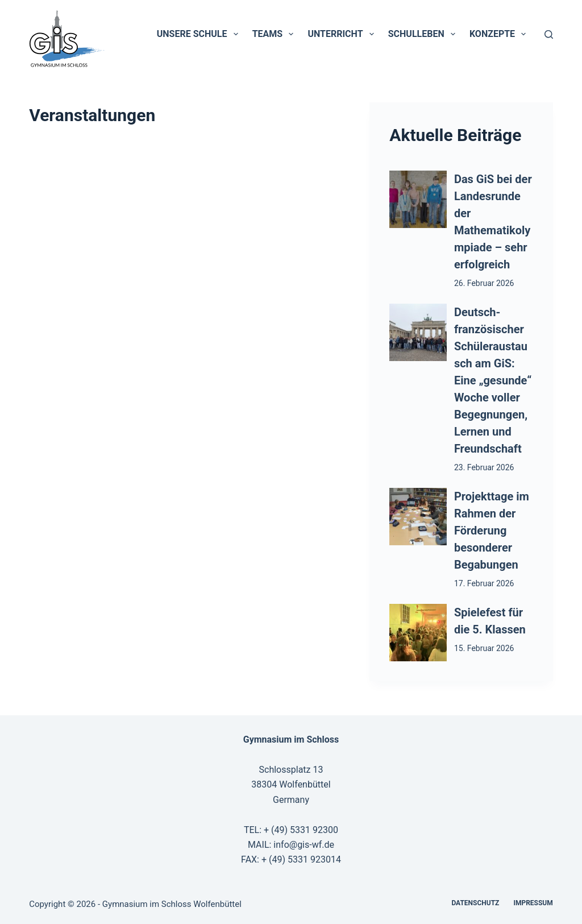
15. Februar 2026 (484, 648)
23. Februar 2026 (484, 467)
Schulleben (424, 34)
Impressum (533, 903)
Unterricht (343, 34)
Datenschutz (475, 903)
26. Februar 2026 (484, 283)
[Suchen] (549, 34)
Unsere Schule (200, 34)
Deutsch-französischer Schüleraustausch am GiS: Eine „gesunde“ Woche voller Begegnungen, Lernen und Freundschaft (493, 380)
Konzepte (500, 34)
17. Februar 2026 (484, 583)
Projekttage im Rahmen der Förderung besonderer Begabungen (492, 531)
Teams (275, 34)
